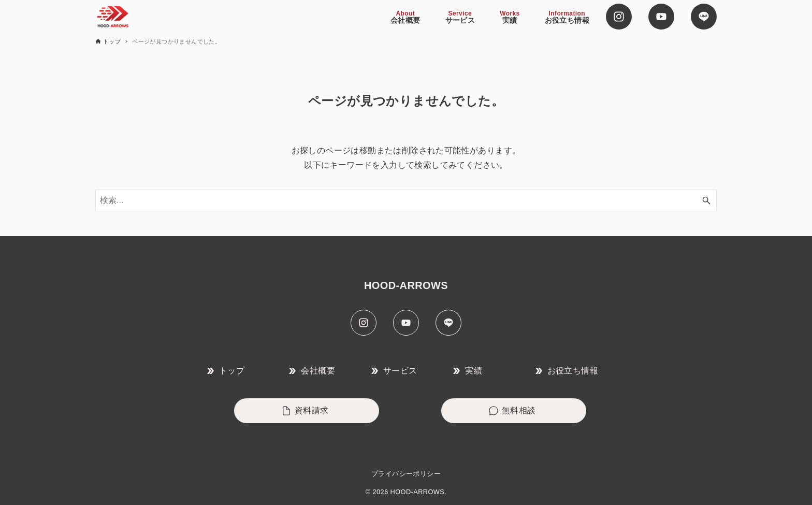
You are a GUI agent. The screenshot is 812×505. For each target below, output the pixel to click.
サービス (394, 371)
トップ (226, 371)
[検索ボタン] (706, 200)
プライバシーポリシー (406, 474)
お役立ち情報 (567, 371)
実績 (468, 371)
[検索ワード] (406, 200)
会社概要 (312, 371)
